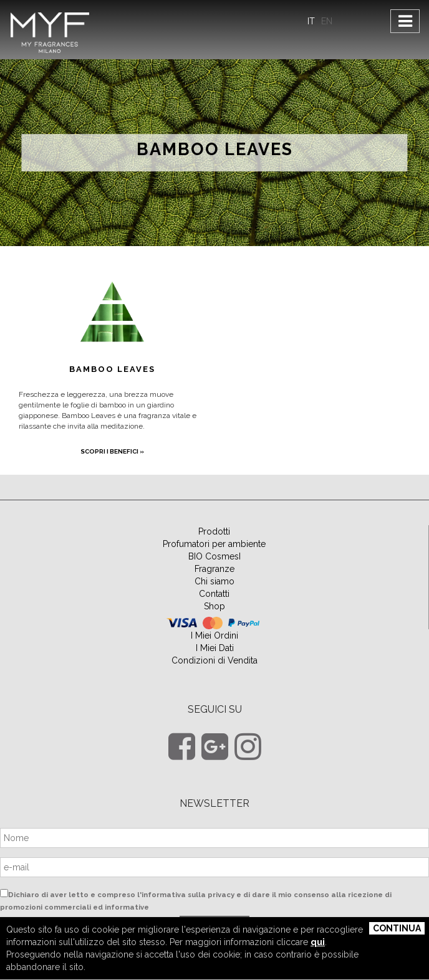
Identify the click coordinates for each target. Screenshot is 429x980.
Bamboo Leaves (215, 150)
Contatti (214, 594)
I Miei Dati (215, 648)
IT (311, 21)
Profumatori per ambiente (214, 544)
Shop (214, 606)
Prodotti (214, 531)
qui (318, 942)
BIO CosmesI (214, 556)
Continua (397, 928)
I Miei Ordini (214, 635)
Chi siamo (214, 581)
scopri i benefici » (112, 451)
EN (327, 21)
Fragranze (214, 569)
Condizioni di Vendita (214, 660)
